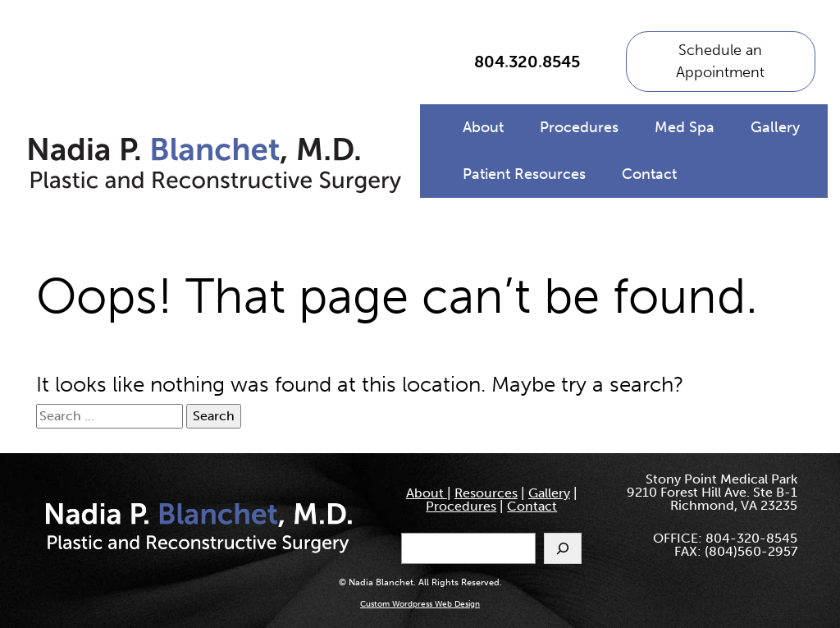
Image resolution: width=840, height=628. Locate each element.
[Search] (563, 548)
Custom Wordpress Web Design (420, 604)
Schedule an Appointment (720, 61)
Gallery (775, 127)
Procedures (579, 127)
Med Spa (685, 127)
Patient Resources (524, 174)
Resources (486, 493)
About (483, 127)
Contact (649, 174)
